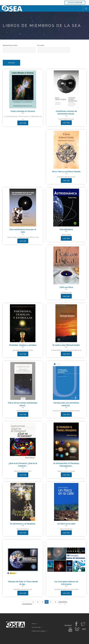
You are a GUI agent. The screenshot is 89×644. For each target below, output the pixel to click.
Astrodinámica (66, 229)
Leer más (23, 123)
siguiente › (60, 602)
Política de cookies (39, 631)
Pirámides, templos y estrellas (23, 345)
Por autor (41, 45)
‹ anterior (29, 602)
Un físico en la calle (66, 524)
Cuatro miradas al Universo (23, 111)
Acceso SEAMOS (75, 3)
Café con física (66, 287)
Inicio (34, 624)
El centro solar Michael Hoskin (66, 345)
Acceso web (36, 627)
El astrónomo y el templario (23, 524)
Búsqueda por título (10, 45)
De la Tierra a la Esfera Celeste (66, 172)
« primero (24, 602)
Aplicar (12, 63)
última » (65, 602)
